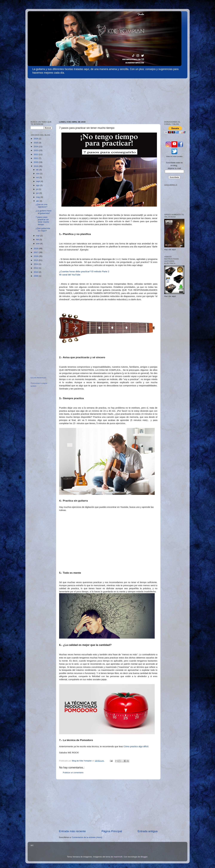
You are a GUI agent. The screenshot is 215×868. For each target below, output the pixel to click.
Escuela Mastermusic (38, 378)
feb (38, 240)
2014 (36, 264)
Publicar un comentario (73, 773)
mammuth (118, 857)
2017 (36, 252)
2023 (36, 150)
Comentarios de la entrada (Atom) (87, 837)
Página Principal (112, 831)
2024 (36, 147)
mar (38, 236)
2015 (36, 260)
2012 (36, 268)
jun (38, 193)
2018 (36, 248)
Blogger (144, 857)
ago (38, 185)
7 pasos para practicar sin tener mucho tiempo (42, 221)
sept (38, 181)
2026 (36, 139)
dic (38, 170)
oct (38, 177)
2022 (36, 154)
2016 (36, 256)
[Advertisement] (50, 98)
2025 (36, 143)
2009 (36, 276)
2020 (36, 162)
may (38, 197)
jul (37, 189)
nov (38, 174)
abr (38, 201)
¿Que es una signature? (42, 206)
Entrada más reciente (72, 831)
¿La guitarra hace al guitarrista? (44, 212)
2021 (36, 158)
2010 (36, 272)
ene (38, 244)
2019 (36, 166)
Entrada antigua (148, 831)
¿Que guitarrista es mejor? (43, 230)
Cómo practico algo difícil (136, 746)
